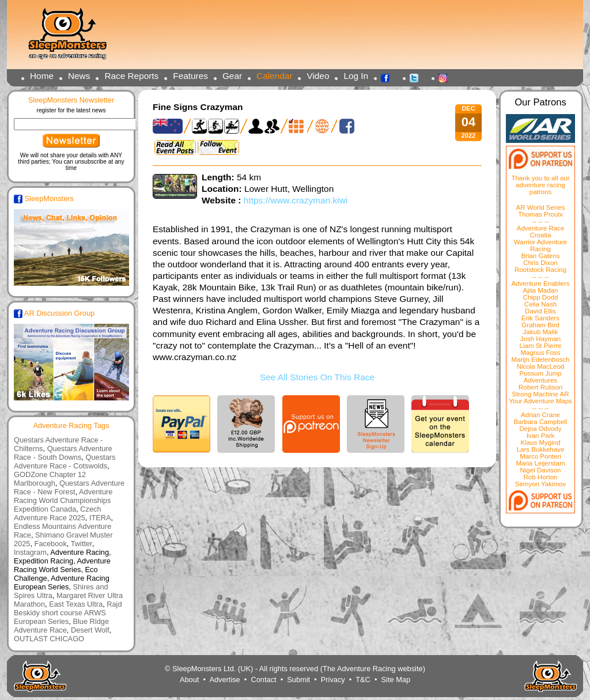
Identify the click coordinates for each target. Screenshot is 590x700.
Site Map (396, 680)
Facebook (388, 77)
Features (190, 76)
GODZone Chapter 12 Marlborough (50, 479)
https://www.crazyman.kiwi (296, 200)
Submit (298, 680)
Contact (263, 680)
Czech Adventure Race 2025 (58, 513)
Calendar (274, 76)
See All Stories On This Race (317, 377)
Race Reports (131, 76)
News (79, 76)
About (189, 680)
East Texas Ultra (76, 604)
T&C (363, 680)
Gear (232, 76)
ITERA (100, 518)
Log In (356, 76)
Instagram (446, 77)
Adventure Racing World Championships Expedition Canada (63, 500)
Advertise (224, 680)
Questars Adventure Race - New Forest (69, 487)
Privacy (333, 680)
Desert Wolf (90, 630)
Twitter (417, 77)
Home (42, 76)
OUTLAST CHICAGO (49, 639)
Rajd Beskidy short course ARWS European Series (68, 613)
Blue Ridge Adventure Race (61, 626)
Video (318, 76)
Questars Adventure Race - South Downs (63, 453)
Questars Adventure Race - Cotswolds (65, 461)
